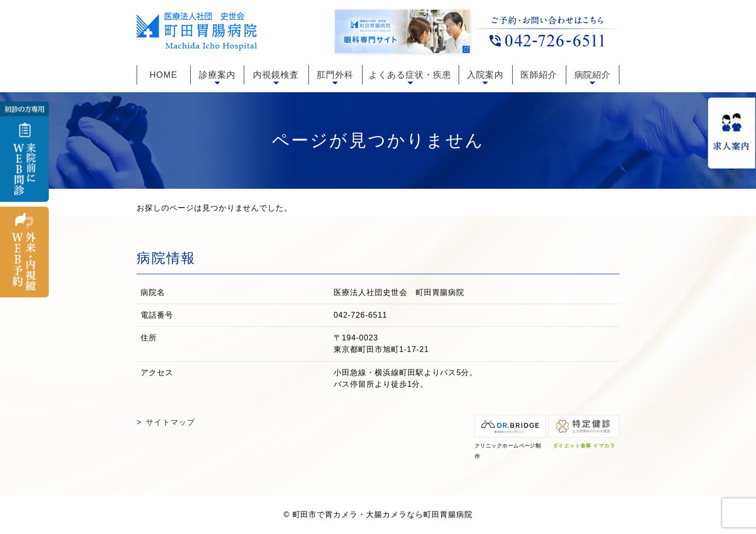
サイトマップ (170, 422)
